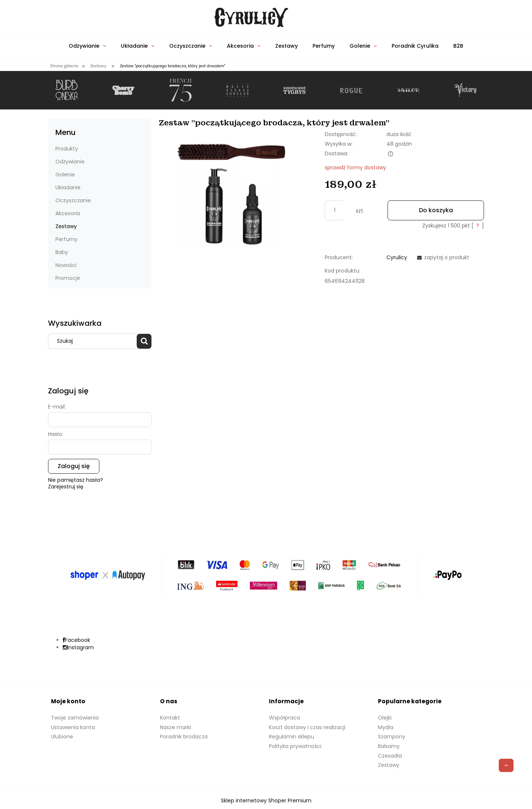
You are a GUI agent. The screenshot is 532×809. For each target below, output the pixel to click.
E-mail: (57, 407)
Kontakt (170, 718)
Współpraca (284, 718)
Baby (62, 252)
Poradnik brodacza (184, 737)
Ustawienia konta (73, 727)
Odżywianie (70, 162)
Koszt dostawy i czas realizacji (307, 727)
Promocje (68, 278)
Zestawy (66, 226)
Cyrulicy (397, 257)
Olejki (385, 718)
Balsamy (389, 746)
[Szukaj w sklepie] (94, 341)
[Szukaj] (144, 341)
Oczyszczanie (73, 200)
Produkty (67, 149)
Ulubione (62, 737)
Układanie (68, 187)
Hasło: (56, 434)
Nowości (66, 265)
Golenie (65, 175)
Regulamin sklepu (291, 737)
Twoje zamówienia (75, 718)
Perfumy (66, 239)
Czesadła (390, 756)
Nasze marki (175, 727)
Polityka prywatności (295, 746)
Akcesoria (68, 213)
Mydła (386, 727)
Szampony (392, 737)
